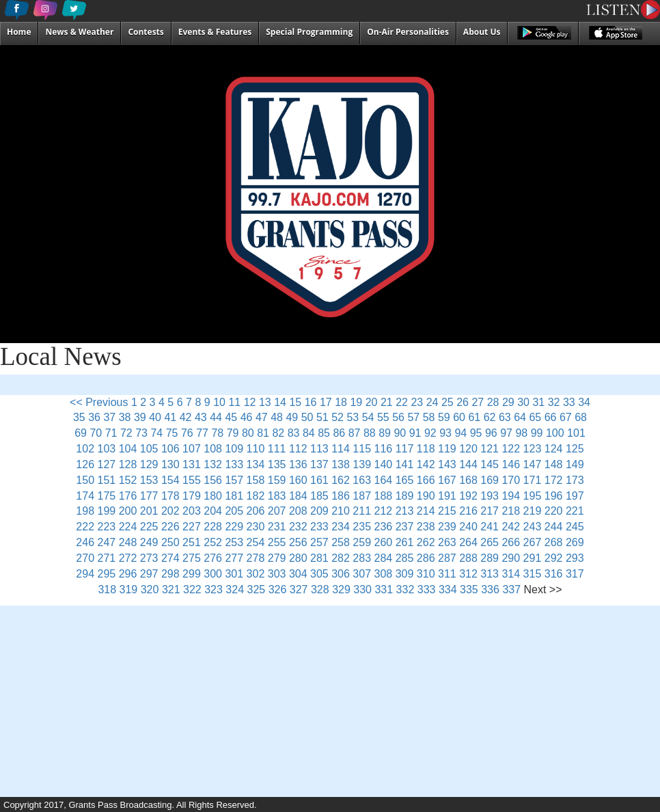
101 (576, 433)
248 (128, 542)
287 (447, 558)
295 (106, 574)
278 (256, 558)
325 (257, 590)
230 (256, 527)
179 (192, 496)
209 (319, 511)
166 (426, 480)
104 (128, 449)
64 (520, 417)
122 (511, 449)
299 (192, 574)
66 (551, 417)
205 (234, 511)
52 (338, 417)
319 (129, 590)
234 (341, 527)
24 (432, 402)
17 (326, 402)
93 (445, 433)
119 (447, 449)
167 (447, 480)
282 (341, 558)
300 (213, 574)
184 (298, 496)
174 (85, 496)
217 (490, 511)
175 (106, 496)
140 (384, 464)
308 (384, 574)
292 (554, 558)
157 (234, 480)
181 (234, 496)
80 (248, 433)
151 (106, 480)
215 (447, 511)
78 (217, 433)
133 (234, 464)
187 (362, 496)
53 (353, 417)
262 (426, 542)
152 (128, 480)
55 (383, 417)
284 (384, 558)
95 (476, 433)
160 (298, 480)
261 (405, 542)
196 (554, 496)
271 (106, 558)
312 (468, 574)
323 (214, 590)
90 (400, 433)
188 (384, 496)
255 (277, 542)
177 (149, 496)
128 (128, 464)
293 (575, 558)
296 (128, 574)
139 (362, 464)
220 (554, 511)
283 (362, 558)
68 (581, 417)
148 (554, 464)
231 (277, 527)
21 (387, 402)
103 (106, 449)
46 (247, 417)
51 (322, 417)
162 (341, 480)
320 (150, 590)
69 (81, 433)
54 (368, 417)
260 (384, 542)
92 (430, 433)
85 (324, 433)
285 (405, 558)
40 (155, 417)
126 (85, 464)
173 (575, 480)
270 (85, 558)
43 (201, 417)
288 (468, 558)
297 (149, 574)
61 (474, 417)
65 (535, 417)
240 (468, 527)
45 (231, 417)
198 (85, 511)
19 (356, 402)
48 (277, 417)
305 (319, 574)
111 (277, 449)
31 (538, 402)
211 (362, 511)
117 (405, 449)
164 (384, 480)
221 (575, 511)
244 (554, 527)
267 (533, 542)
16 (311, 402)
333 (427, 590)
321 (171, 590)
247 (106, 542)
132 (213, 464)
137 (319, 464)
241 (490, 527)
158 (256, 480)
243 (533, 527)
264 (468, 542)
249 (149, 542)
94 (460, 433)
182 (256, 496)
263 (447, 542)
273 (149, 558)
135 (277, 464)
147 (533, 464)
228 (213, 527)
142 (426, 464)
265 (490, 542)
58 (429, 417)
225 (149, 527)
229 (234, 527)
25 (448, 402)
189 (405, 496)
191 (447, 496)
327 (299, 590)
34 (584, 402)
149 (575, 464)
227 (192, 527)
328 (320, 590)
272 (128, 558)
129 (149, 464)
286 (426, 558)
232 (298, 527)
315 (533, 574)
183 (277, 496)
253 (234, 542)
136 (298, 464)
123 (533, 449)
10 (219, 402)
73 (141, 433)
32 (554, 402)
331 (384, 590)
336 (490, 590)
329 (341, 590)
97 (506, 433)
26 (463, 402)
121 (490, 449)
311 (447, 574)
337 (511, 590)
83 (294, 433)
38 (125, 417)
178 (170, 496)
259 (362, 542)
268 (554, 542)
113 (319, 449)
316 (554, 574)
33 (569, 402)
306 (341, 574)
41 (170, 417)
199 (106, 511)
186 (341, 496)
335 (469, 590)
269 (575, 542)
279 (277, 558)
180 (213, 496)
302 (256, 574)
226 (170, 527)
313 (490, 574)
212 (384, 511)
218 (511, 511)
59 (444, 417)
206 (256, 511)
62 (490, 417)
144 (468, 464)
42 (186, 417)
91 (415, 433)
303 (277, 574)
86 (339, 433)
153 (149, 480)
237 (405, 527)
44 (216, 417)
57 (413, 417)
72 (126, 433)
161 (319, 480)
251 (192, 542)
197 (575, 496)
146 (511, 464)
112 (298, 449)
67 (566, 417)
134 (256, 464)
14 (280, 402)
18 (341, 402)
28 (493, 402)
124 (554, 449)
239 (447, 527)
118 (426, 449)
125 (575, 449)
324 (235, 590)
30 (523, 402)
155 (192, 480)
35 (79, 417)
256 (298, 542)
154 (170, 480)
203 (192, 511)
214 (426, 511)
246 (85, 542)
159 (277, 480)
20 (372, 402)
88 (370, 433)
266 (511, 542)
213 (405, 511)
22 (402, 402)
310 (426, 574)
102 (85, 449)
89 (385, 433)
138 (341, 464)
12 (250, 402)
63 (505, 417)
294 (85, 574)
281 (319, 558)
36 (94, 417)
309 (405, 574)
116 (384, 449)
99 (537, 433)
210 (341, 511)
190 (426, 496)
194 (511, 496)
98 (521, 433)
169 (490, 480)
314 (511, 574)
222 (85, 527)
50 (307, 417)
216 (468, 511)
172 (554, 480)
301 (234, 574)
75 (172, 433)
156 (213, 480)
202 (170, 511)
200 (128, 511)
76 (187, 433)
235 (362, 527)
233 (319, 527)
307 (362, 574)
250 (170, 542)
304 (298, 574)
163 (362, 480)
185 (319, 496)
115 (362, 449)
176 (128, 496)
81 (263, 433)
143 (447, 464)
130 (170, 464)
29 (508, 402)
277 (234, 558)
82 (278, 433)
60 (459, 417)
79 (233, 433)
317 (575, 574)
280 (298, 558)
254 (256, 542)
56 (398, 417)
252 (213, 542)
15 (295, 402)
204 (213, 511)
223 (106, 527)
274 (170, 558)
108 (213, 449)
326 (278, 590)
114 (341, 449)
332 (405, 590)
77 (202, 433)
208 (298, 511)
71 (111, 433)
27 (478, 402)
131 (192, 464)
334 (448, 590)
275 (192, 558)
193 (490, 496)
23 (417, 402)
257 (319, 542)
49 (292, 417)
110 (256, 449)
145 (490, 464)
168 (468, 480)
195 (533, 496)
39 (140, 417)
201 (149, 511)
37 (109, 417)
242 (511, 527)
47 (262, 417)
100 (555, 433)
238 (426, 527)
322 (192, 590)
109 (234, 449)
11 (234, 402)
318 (107, 590)
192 (468, 496)
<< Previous (99, 402)
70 (96, 433)
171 (533, 480)
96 (491, 433)
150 (85, 480)
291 (533, 558)
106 (170, 449)
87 (355, 433)
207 (277, 511)
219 (533, 511)
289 (490, 558)
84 (309, 433)
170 (511, 480)
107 (192, 449)
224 (128, 527)
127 (106, 464)
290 (511, 558)
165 (405, 480)
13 (265, 402)
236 (384, 527)
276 (213, 558)
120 (468, 449)
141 (405, 464)
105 (149, 449)
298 (170, 574)
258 (341, 542)
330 (362, 590)
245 (575, 527)
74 (156, 433)
